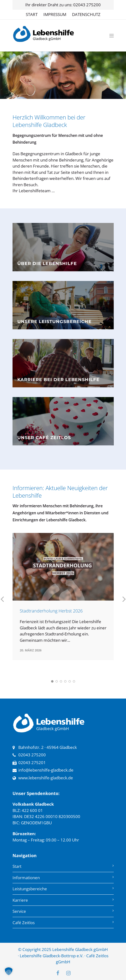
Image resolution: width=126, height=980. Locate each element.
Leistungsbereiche (30, 889)
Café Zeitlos (24, 923)
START (32, 14)
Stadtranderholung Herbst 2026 (51, 611)
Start (17, 866)
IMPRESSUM (55, 14)
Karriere (20, 900)
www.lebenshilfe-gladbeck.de (46, 778)
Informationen (26, 878)
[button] (9, 971)
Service (19, 911)
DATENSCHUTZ (86, 14)
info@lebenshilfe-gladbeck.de (46, 770)
